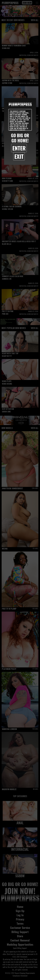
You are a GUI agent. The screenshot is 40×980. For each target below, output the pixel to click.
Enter (19, 148)
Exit (19, 156)
